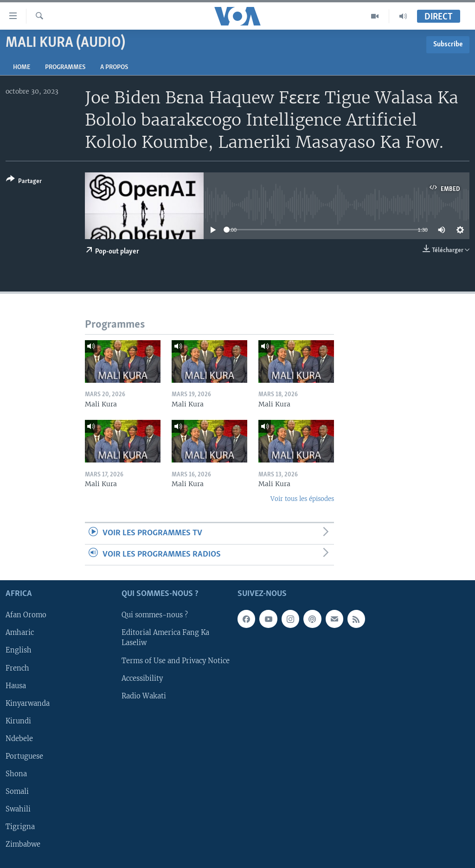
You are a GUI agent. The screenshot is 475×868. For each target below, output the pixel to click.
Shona (16, 774)
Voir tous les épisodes (302, 499)
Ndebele (19, 739)
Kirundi (18, 721)
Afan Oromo (26, 615)
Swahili (18, 809)
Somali (17, 792)
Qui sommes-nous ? (155, 615)
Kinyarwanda (28, 703)
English (19, 650)
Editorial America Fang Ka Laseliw (165, 638)
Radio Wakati (144, 696)
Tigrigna (20, 827)
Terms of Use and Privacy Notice (176, 661)
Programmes (65, 67)
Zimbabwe (23, 844)
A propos (114, 67)
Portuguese (24, 756)
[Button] (24, 182)
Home (22, 67)
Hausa (16, 686)
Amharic (20, 633)
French (17, 668)
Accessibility (142, 678)
